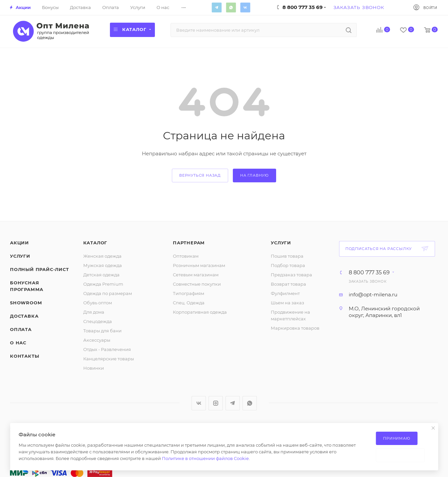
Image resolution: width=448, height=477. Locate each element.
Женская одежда (102, 256)
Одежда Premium (103, 284)
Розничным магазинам (199, 265)
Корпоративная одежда (200, 312)
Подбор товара (288, 265)
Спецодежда (98, 321)
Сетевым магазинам (196, 275)
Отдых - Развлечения (107, 349)
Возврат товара (288, 284)
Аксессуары (97, 340)
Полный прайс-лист (39, 269)
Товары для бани (102, 331)
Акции (19, 243)
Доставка (24, 316)
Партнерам (189, 243)
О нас (18, 343)
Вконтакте (245, 7)
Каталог (95, 243)
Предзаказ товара (291, 275)
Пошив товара (287, 256)
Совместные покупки (197, 284)
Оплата (21, 329)
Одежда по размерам (108, 293)
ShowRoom (26, 303)
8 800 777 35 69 (369, 273)
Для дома (94, 312)
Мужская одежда (103, 265)
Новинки (94, 368)
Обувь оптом (98, 303)
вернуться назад (200, 175)
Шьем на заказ (287, 303)
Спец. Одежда (189, 303)
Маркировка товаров (295, 328)
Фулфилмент (285, 293)
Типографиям (189, 293)
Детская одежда (101, 275)
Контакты (24, 356)
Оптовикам (186, 256)
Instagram (216, 403)
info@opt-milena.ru (373, 294)
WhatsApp (231, 7)
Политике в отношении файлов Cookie (205, 458)
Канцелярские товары (109, 359)
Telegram (217, 7)
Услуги (20, 256)
